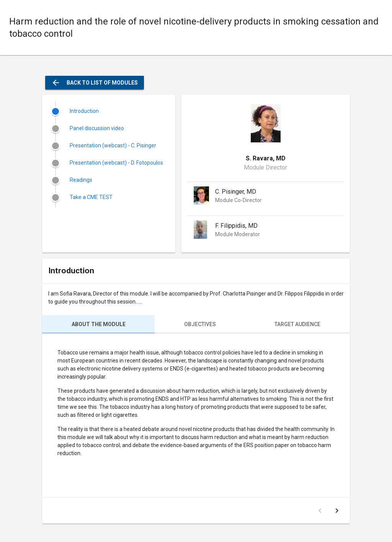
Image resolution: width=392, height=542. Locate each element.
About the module (99, 324)
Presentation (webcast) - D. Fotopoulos (116, 163)
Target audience (297, 324)
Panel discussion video (97, 128)
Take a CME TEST (91, 197)
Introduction (84, 111)
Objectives (200, 324)
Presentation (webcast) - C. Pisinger (113, 145)
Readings (81, 180)
